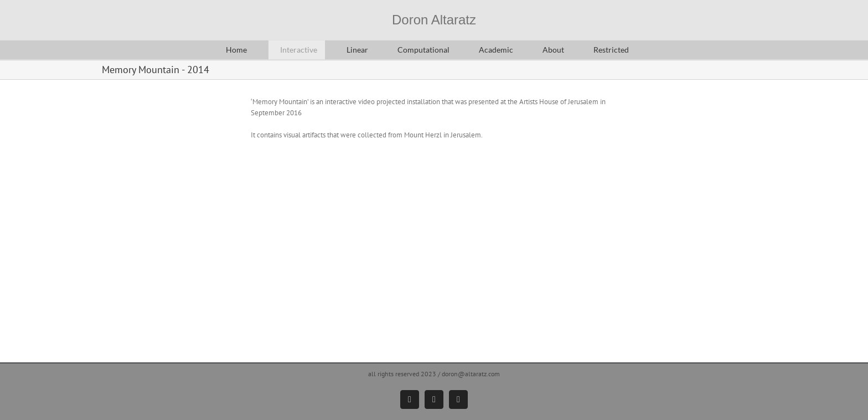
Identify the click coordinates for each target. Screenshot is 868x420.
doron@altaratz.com (471, 374)
